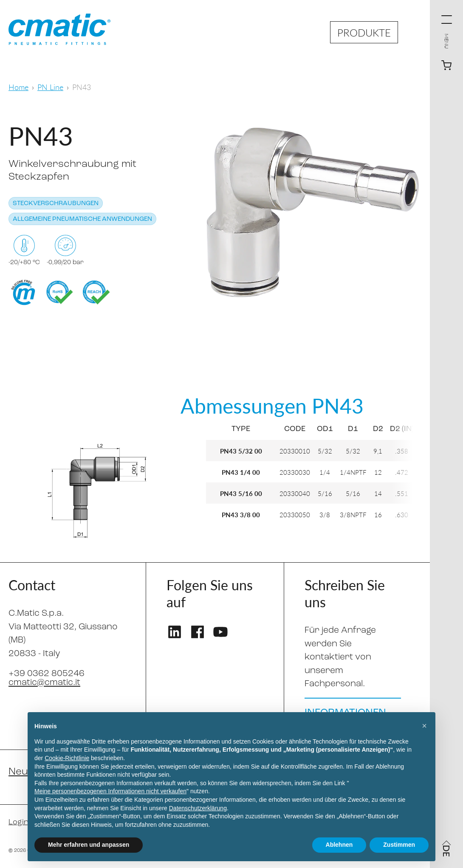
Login (18, 822)
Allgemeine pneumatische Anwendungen (82, 219)
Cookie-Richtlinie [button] (67, 758)
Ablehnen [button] (339, 845)
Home (18, 87)
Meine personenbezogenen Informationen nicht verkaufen (110, 791)
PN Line (50, 87)
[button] (424, 726)
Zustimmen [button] (399, 845)
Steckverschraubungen (56, 204)
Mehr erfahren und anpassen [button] (89, 845)
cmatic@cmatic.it (44, 683)
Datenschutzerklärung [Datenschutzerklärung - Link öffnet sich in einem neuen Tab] (198, 808)
